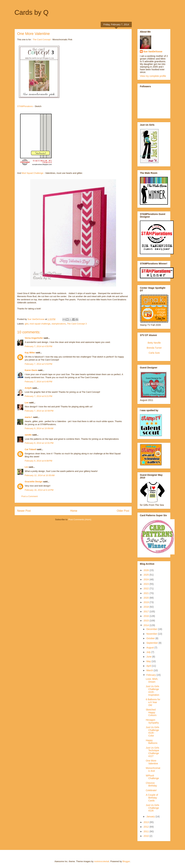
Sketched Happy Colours (151, 712)
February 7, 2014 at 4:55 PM (39, 346)
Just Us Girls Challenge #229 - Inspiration (153, 691)
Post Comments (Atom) (80, 519)
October (151, 638)
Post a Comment (30, 496)
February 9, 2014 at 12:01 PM (39, 443)
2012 (147, 827)
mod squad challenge (40, 324)
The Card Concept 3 (77, 324)
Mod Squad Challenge (33, 173)
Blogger (126, 861)
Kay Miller (30, 353)
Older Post (123, 511)
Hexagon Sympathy (152, 721)
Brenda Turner (154, 348)
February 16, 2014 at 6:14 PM (39, 490)
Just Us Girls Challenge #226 (152, 808)
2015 (147, 621)
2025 (147, 575)
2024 (147, 579)
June (149, 657)
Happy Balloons (152, 742)
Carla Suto (154, 353)
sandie (28, 435)
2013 (147, 822)
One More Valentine (152, 762)
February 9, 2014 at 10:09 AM (39, 428)
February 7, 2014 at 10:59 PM (39, 411)
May (149, 661)
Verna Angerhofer (34, 338)
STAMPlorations (25, 106)
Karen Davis (31, 370)
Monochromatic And (153, 769)
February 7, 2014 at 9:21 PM (39, 396)
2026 (147, 570)
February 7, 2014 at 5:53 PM (39, 364)
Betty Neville (154, 343)
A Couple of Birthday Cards (152, 798)
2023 (147, 584)
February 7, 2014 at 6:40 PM (39, 382)
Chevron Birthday (151, 784)
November (152, 634)
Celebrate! (151, 790)
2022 (147, 589)
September (152, 643)
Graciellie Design (34, 482)
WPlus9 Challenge (152, 777)
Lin (26, 467)
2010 (147, 836)
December (152, 629)
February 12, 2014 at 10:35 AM (40, 475)
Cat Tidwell (30, 449)
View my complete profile (153, 76)
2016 (147, 616)
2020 (147, 598)
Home (74, 511)
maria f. (29, 417)
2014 (147, 625)
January (151, 816)
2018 (147, 607)
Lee (27, 403)
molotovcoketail (102, 861)
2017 (147, 611)
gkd (27, 324)
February (151, 675)
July (149, 652)
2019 (147, 602)
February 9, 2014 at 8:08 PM (39, 461)
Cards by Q (31, 12)
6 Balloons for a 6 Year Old (153, 702)
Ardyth (28, 388)
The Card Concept (41, 40)
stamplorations (59, 324)
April (149, 666)
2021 (147, 593)
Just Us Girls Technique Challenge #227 (152, 752)
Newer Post (24, 511)
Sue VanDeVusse (153, 52)
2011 (147, 831)
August (150, 648)
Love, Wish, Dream (152, 680)
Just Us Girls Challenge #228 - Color (152, 731)
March (150, 670)
